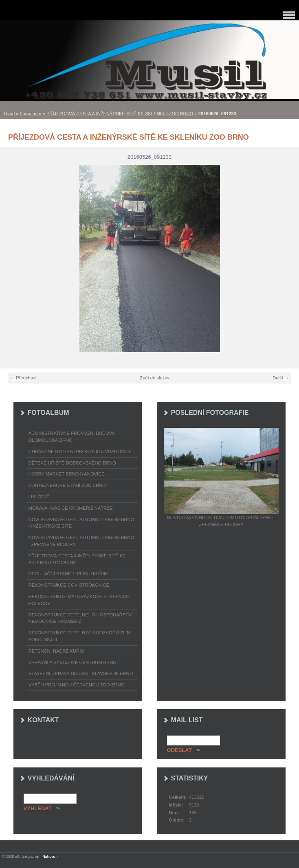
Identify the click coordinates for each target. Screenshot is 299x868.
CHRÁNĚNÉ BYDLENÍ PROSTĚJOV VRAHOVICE (80, 452)
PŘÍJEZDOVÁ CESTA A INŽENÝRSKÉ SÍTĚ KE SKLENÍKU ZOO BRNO (120, 114)
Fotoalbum (31, 114)
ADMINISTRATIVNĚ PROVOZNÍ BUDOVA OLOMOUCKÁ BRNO (72, 437)
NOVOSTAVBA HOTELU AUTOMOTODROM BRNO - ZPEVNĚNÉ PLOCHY (81, 541)
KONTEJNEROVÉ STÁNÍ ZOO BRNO (67, 485)
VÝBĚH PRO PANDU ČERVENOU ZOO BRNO (77, 685)
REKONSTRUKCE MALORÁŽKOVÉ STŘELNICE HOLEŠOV (79, 600)
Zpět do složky (154, 378)
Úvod (9, 114)
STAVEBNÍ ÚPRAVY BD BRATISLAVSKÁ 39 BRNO (81, 673)
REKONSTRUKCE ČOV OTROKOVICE (69, 585)
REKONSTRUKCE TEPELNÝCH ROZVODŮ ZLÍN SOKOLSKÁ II (79, 636)
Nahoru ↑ (50, 857)
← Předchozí (23, 378)
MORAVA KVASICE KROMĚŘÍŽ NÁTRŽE (71, 508)
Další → (281, 378)
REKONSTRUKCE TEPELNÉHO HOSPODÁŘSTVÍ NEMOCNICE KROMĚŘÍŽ (81, 618)
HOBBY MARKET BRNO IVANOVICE (67, 474)
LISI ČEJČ (39, 497)
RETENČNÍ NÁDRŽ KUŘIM (57, 651)
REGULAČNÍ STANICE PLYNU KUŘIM (68, 574)
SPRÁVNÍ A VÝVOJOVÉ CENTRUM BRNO (73, 662)
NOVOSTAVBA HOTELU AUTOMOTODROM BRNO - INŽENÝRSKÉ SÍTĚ (81, 523)
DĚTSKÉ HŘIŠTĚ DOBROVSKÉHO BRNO (72, 463)
